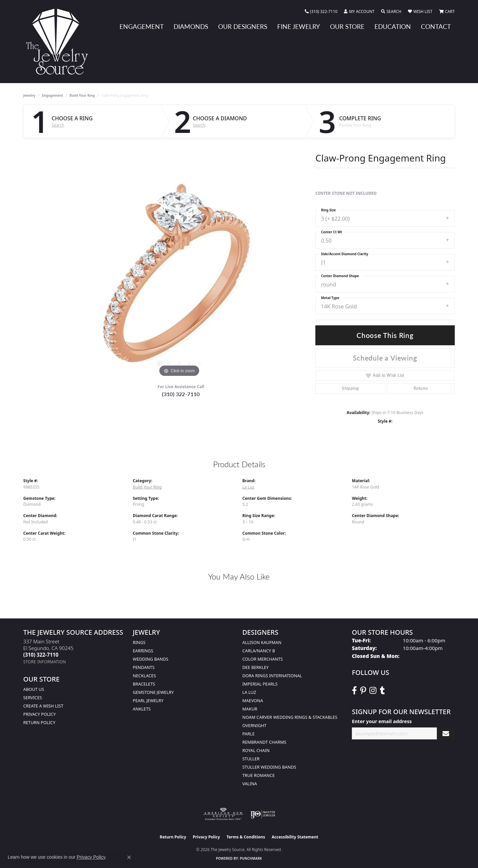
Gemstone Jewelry (153, 692)
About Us (34, 689)
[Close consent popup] (129, 857)
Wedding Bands (151, 659)
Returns (421, 388)
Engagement (142, 26)
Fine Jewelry (299, 26)
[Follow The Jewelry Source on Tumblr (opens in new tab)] (382, 691)
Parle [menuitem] (248, 734)
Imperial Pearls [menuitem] (260, 684)
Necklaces (144, 676)
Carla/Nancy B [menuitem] (259, 651)
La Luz (248, 487)
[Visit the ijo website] (263, 814)
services (33, 698)
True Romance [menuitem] (259, 775)
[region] (179, 279)
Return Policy (39, 722)
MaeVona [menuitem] (253, 701)
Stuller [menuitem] (251, 759)
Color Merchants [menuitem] (263, 659)
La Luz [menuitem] (249, 692)
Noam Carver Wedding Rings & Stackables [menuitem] (290, 717)
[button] (359, 12)
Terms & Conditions (246, 837)
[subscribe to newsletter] (446, 734)
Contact (436, 26)
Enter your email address (382, 721)
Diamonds (191, 26)
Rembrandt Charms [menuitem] (264, 742)
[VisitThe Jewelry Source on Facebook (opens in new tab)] (354, 691)
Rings (139, 642)
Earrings (143, 651)
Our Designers (243, 26)
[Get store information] (45, 662)
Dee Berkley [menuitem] (255, 667)
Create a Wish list (43, 706)
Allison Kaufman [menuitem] (262, 642)
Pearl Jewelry (148, 701)
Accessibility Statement (295, 837)
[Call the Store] (41, 655)
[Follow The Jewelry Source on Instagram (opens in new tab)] (373, 691)
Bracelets (144, 684)
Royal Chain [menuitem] (256, 750)
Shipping (350, 388)
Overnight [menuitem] (254, 725)
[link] (321, 12)
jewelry (29, 95)
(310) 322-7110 (181, 394)
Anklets (142, 709)
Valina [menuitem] (250, 784)
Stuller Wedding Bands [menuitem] (269, 767)
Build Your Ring (82, 95)
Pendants (144, 667)
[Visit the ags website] (223, 814)
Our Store (347, 26)
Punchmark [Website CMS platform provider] (251, 858)
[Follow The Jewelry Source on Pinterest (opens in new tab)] (363, 691)
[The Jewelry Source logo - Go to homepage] (60, 42)
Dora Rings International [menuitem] (272, 676)
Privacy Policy (40, 714)
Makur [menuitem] (250, 709)
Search (58, 125)
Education (393, 26)
